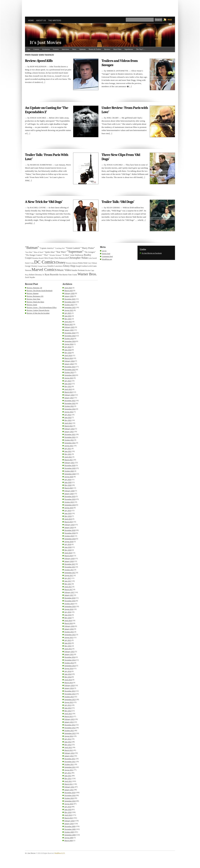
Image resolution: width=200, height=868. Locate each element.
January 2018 (69, 561)
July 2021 (68, 448)
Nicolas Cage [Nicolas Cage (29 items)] (90, 270)
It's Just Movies (46, 43)
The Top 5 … (141, 49)
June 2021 (68, 451)
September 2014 (70, 666)
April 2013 (68, 714)
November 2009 (70, 829)
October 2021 (69, 440)
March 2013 (69, 716)
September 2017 (70, 573)
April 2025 (68, 322)
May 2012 (68, 745)
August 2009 (69, 838)
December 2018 (70, 530)
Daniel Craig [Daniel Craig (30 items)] (29, 263)
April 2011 (68, 781)
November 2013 (70, 694)
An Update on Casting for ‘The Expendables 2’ (47, 110)
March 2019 (69, 522)
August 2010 (69, 804)
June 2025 (68, 316)
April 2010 (68, 815)
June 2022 (68, 417)
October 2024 (69, 338)
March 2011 (69, 784)
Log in (104, 251)
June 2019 (68, 513)
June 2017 (68, 581)
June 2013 (68, 708)
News (74, 49)
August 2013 (69, 702)
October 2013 (69, 697)
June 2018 (68, 547)
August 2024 (69, 344)
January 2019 (69, 527)
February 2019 (69, 525)
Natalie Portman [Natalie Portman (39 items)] (78, 270)
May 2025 (68, 319)
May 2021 (68, 454)
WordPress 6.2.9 (60, 853)
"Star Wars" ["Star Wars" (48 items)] (61, 252)
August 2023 (69, 378)
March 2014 (69, 682)
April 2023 (68, 389)
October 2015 (69, 632)
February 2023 (69, 395)
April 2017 (68, 587)
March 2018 (69, 556)
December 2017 (70, 564)
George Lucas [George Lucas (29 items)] (42, 266)
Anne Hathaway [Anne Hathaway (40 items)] (77, 255)
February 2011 (69, 787)
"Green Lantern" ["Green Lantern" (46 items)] (73, 248)
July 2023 (68, 381)
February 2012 (69, 753)
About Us (41, 21)
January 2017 (69, 595)
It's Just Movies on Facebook (152, 253)
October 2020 (69, 471)
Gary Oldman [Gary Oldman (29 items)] (92, 263)
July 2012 (68, 739)
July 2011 (68, 773)
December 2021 (70, 434)
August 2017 (69, 575)
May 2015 (68, 646)
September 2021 (70, 443)
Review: (39, 61)
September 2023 (70, 375)
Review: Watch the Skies (35, 302)
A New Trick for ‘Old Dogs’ (44, 202)
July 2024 (68, 347)
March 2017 (69, 589)
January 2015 (69, 654)
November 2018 (70, 533)
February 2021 (69, 463)
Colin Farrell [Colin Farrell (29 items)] (92, 258)
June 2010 (68, 809)
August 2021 (69, 446)
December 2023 (70, 367)
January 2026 (69, 296)
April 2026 (68, 288)
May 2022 (68, 420)
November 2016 (70, 601)
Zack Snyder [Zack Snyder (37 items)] (30, 277)
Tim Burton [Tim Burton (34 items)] (63, 275)
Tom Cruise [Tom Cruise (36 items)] (73, 275)
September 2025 (70, 307)
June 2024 (68, 350)
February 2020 (69, 491)
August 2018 (69, 541)
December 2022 (70, 400)
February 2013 (69, 719)
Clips (28, 49)
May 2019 (68, 516)
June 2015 (68, 643)
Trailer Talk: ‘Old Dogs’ (118, 202)
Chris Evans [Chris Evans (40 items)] (49, 258)
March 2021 (69, 460)
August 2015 (69, 637)
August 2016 (69, 609)
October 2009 (69, 832)
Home (31, 21)
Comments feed (107, 256)
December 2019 (70, 496)
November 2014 (70, 660)
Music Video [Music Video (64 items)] (64, 270)
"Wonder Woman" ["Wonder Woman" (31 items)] (55, 255)
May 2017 (68, 584)
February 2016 (69, 626)
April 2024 (68, 355)
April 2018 (68, 553)
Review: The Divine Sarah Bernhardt (40, 290)
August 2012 (69, 736)
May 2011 (68, 778)
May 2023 (68, 386)
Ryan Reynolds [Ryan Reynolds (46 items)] (52, 275)
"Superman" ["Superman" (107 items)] (75, 252)
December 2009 (70, 826)
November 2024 (70, 336)
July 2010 (68, 807)
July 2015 (68, 640)
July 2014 (68, 671)
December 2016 (70, 598)
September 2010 (70, 801)
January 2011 (69, 790)
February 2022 (69, 429)
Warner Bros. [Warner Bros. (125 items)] (87, 274)
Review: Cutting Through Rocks (38, 310)
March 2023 (69, 392)
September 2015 (70, 635)
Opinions (82, 49)
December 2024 (70, 333)
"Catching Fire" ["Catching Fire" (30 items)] (60, 248)
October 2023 (69, 372)
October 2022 (69, 406)
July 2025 (68, 313)
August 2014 (69, 668)
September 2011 (70, 767)
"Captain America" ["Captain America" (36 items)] (47, 248)
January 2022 (69, 431)
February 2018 (69, 558)
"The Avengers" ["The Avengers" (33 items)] (90, 252)
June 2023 (68, 384)
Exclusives (46, 49)
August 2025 (69, 310)
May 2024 (68, 353)
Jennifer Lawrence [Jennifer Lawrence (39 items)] (55, 266)
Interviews (65, 49)
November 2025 (70, 302)
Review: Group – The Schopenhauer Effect (42, 307)
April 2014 (68, 680)
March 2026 (69, 290)
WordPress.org (107, 259)
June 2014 (68, 674)
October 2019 (69, 502)
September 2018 (70, 539)
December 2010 (70, 792)
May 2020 (68, 485)
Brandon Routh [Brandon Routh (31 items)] (38, 258)
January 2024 (69, 364)
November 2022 (70, 403)
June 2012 (68, 742)
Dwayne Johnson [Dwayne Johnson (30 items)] (72, 263)
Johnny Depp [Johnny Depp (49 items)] (69, 266)
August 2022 (69, 412)
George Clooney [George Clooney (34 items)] (31, 266)
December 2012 (70, 725)
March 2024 (69, 358)
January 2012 (69, 756)
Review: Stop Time (34, 299)
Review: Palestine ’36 (34, 288)
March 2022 (69, 426)
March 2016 (69, 623)
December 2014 (70, 657)
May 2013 (68, 711)
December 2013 (70, 691)
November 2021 (70, 437)
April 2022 (68, 423)
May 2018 (68, 550)
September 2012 (70, 733)
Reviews (107, 49)
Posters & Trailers (95, 49)
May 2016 (68, 618)
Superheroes (129, 49)
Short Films (117, 49)
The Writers (55, 21)
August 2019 (69, 508)
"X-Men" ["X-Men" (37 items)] (66, 255)
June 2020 (68, 482)
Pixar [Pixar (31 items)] (27, 275)
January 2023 (69, 398)
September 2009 (70, 835)
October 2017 (69, 570)
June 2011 (68, 776)
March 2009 (69, 840)
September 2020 (70, 474)
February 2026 (69, 293)
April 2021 (68, 457)
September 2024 (70, 341)
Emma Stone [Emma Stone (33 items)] (83, 263)
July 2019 (68, 510)
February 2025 (69, 327)
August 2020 (69, 477)
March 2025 (69, 324)
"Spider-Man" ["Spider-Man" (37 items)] (50, 252)
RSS (170, 20)
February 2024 (69, 361)
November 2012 (70, 728)
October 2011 (69, 764)
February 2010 (69, 821)
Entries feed (106, 254)
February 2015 (69, 651)
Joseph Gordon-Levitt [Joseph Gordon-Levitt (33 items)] (84, 266)
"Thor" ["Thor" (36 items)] (46, 255)
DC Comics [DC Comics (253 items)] (45, 262)
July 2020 (68, 479)
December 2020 (70, 465)
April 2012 (68, 747)
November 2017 (70, 567)
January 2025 (69, 330)
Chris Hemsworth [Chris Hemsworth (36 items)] (61, 258)
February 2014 (69, 685)
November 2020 (70, 468)
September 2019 (70, 505)
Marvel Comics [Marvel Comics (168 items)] (44, 270)
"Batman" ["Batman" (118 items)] (32, 248)
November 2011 (70, 761)
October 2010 (69, 798)
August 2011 (69, 770)
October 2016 (69, 604)
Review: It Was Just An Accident (38, 313)
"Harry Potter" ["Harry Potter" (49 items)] (88, 248)
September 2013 (70, 699)
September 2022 (70, 409)
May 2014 (68, 677)
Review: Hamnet (33, 293)
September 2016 (70, 606)
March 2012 (69, 750)
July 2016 (68, 612)
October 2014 (69, 663)
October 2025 (69, 305)
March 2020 (69, 488)
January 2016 (69, 629)
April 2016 (68, 620)
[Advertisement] (100, 7)
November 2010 (70, 795)
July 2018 (68, 544)
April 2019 (68, 519)
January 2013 (69, 722)
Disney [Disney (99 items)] (61, 262)
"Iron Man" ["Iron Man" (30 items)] (29, 252)
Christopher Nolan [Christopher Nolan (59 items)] (78, 258)
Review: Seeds (32, 305)
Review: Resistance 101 (35, 296)
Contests (36, 49)
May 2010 (68, 812)
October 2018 (69, 536)
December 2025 (70, 299)
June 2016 (68, 615)
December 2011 (70, 759)
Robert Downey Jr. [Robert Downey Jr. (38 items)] (37, 275)
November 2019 (70, 499)
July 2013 (68, 705)
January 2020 (69, 494)
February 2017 (69, 592)
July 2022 (68, 415)
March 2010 (69, 818)
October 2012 (69, 730)
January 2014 (69, 688)
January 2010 (69, 824)
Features (56, 49)
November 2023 (70, 369)
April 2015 (68, 649)
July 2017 (68, 578)
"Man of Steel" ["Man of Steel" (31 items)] (38, 252)
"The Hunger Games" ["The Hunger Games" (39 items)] (34, 255)
